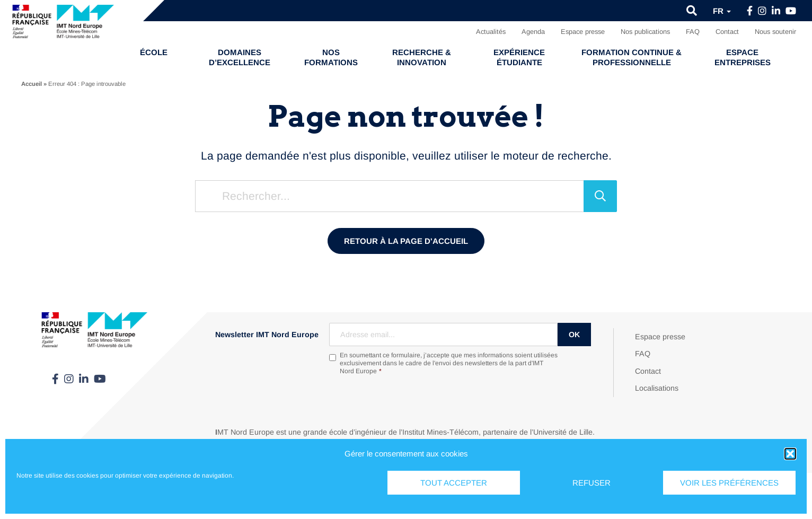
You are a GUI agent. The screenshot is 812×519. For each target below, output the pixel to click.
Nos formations (331, 57)
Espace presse (583, 32)
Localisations (657, 388)
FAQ (693, 32)
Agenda (533, 32)
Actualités (491, 32)
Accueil (32, 84)
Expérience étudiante (519, 57)
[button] (790, 454)
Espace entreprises (743, 57)
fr (722, 11)
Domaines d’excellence (240, 57)
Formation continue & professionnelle (632, 57)
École (154, 52)
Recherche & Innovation (422, 57)
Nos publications (645, 32)
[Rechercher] (600, 196)
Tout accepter (454, 483)
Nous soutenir (775, 32)
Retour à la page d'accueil (406, 241)
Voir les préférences (729, 483)
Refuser (592, 483)
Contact (727, 32)
